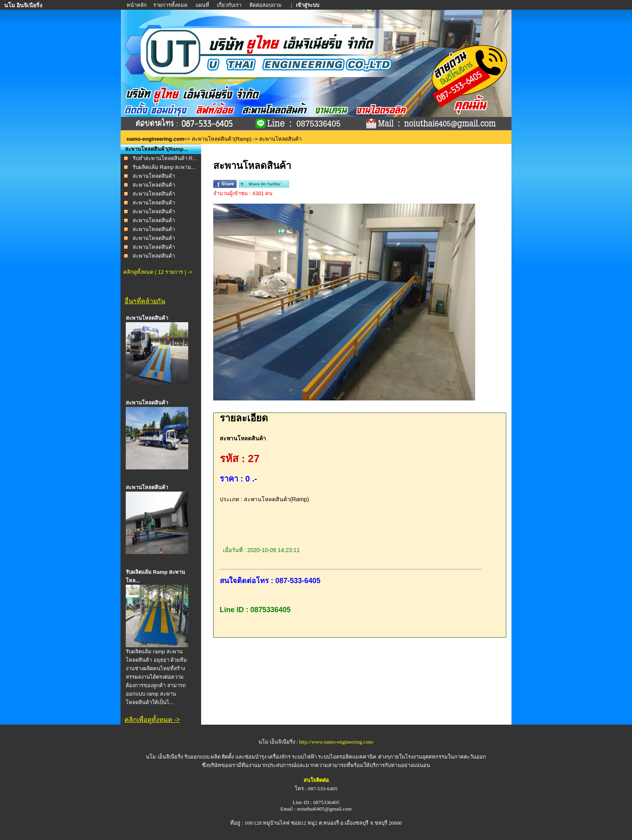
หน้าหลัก (137, 5)
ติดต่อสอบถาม (266, 5)
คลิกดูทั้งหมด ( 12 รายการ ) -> (158, 272)
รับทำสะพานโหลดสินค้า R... (165, 158)
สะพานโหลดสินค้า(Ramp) (222, 139)
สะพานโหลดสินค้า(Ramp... (156, 149)
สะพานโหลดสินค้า (154, 176)
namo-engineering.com (155, 139)
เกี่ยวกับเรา (229, 5)
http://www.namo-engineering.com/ (336, 742)
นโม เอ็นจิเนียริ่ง (164, 757)
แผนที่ (202, 5)
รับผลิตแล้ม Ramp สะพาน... (164, 167)
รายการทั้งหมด (170, 5)
